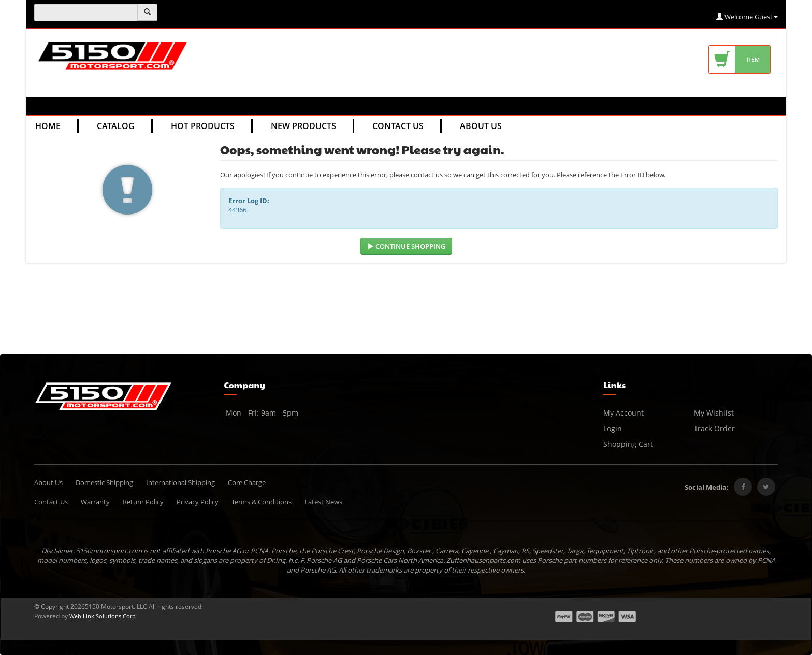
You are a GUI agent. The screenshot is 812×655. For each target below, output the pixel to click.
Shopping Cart (628, 444)
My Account (624, 413)
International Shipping (180, 482)
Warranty (95, 502)
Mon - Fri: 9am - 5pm (261, 413)
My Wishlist (714, 413)
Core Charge (247, 482)
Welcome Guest (747, 17)
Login (613, 428)
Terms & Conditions (262, 502)
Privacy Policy (198, 502)
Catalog (116, 126)
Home (48, 126)
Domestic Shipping (104, 482)
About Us (481, 126)
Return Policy (143, 502)
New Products (303, 126)
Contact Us (398, 126)
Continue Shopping (406, 246)
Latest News (323, 502)
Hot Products (203, 126)
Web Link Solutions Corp (103, 616)
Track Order (714, 428)
